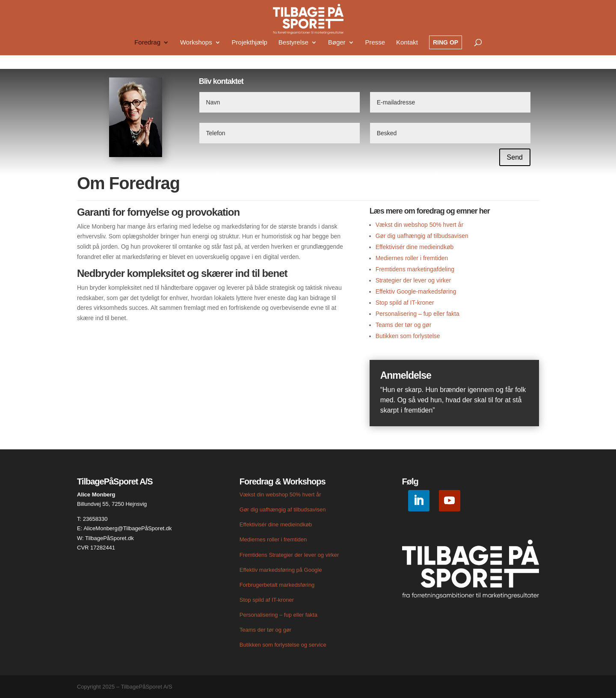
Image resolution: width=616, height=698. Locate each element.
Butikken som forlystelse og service (283, 645)
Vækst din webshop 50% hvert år (419, 225)
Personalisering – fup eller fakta (418, 314)
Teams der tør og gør (404, 325)
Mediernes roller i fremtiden (412, 258)
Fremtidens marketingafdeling (415, 269)
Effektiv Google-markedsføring (416, 291)
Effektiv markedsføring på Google (281, 570)
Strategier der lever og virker (413, 280)
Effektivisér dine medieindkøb (415, 247)
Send (515, 157)
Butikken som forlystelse (408, 336)
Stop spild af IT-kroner (405, 303)
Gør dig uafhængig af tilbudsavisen (422, 236)
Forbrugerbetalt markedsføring (277, 585)
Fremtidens (254, 555)
